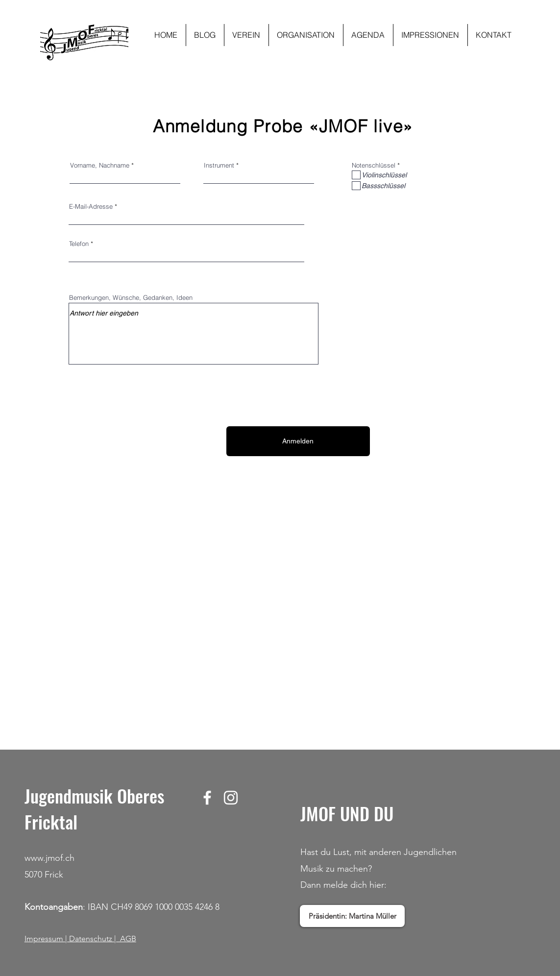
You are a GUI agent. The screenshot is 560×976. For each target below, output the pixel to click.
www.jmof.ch (49, 858)
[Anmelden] (298, 441)
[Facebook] (207, 798)
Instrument (219, 165)
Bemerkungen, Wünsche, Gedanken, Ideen (131, 298)
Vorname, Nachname (100, 165)
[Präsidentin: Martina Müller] (352, 916)
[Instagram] (231, 798)
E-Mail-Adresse (91, 207)
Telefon (79, 244)
